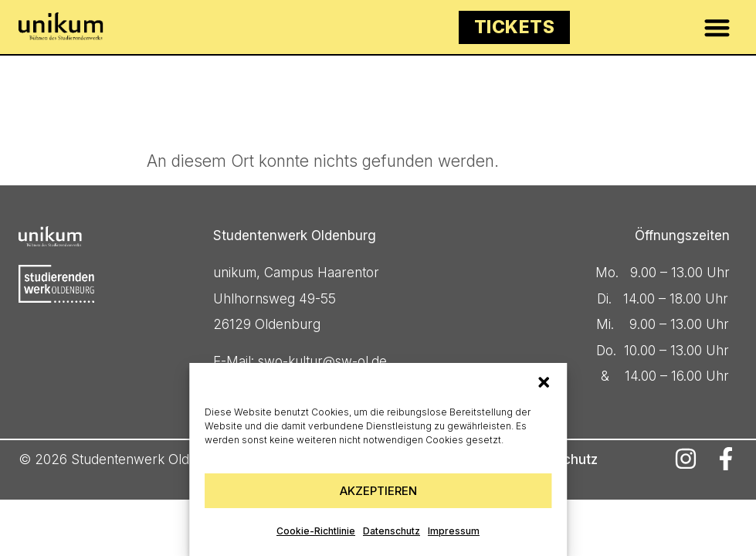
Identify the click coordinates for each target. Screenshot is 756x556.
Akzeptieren (378, 491)
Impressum (454, 531)
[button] (544, 382)
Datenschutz (392, 531)
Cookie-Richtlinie (316, 531)
